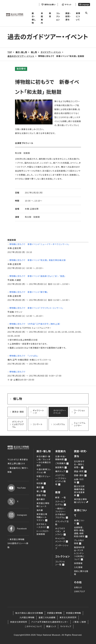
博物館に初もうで (17, 372)
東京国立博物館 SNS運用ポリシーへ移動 (18, 543)
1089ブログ (79, 592)
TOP (10, 52)
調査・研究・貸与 (68, 17)
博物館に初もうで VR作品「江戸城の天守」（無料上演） (35, 324)
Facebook (17, 529)
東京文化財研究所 (68, 618)
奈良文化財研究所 (19, 622)
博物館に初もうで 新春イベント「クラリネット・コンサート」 (36, 308)
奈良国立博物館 (73, 613)
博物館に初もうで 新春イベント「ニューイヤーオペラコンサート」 (39, 244)
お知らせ (78, 588)
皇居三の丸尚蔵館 (47, 618)
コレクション (58, 17)
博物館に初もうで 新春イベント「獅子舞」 (29, 292)
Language (84, 5)
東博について (78, 17)
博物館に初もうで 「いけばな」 (24, 356)
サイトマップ (66, 627)
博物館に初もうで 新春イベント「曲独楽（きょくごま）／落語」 (37, 276)
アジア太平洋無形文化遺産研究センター (50, 622)
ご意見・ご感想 (79, 622)
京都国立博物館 (54, 613)
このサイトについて (33, 627)
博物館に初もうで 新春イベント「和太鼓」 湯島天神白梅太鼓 (37, 260)
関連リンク (51, 627)
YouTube (17, 488)
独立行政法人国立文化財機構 (29, 613)
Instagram (17, 515)
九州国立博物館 (27, 618)
